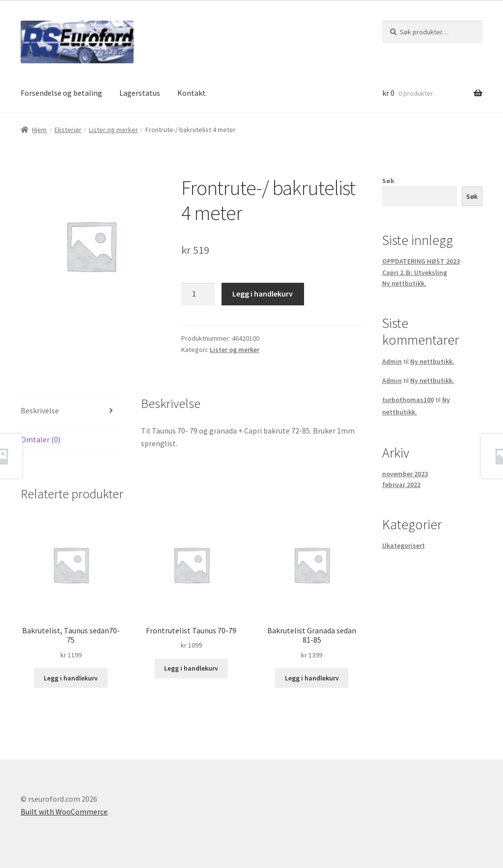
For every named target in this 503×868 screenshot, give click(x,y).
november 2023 (405, 474)
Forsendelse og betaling (61, 93)
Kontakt (192, 93)
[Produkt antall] (198, 294)
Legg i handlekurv (263, 294)
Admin (392, 361)
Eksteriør (68, 130)
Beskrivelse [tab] (40, 410)
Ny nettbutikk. (404, 283)
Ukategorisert (404, 545)
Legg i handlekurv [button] (71, 678)
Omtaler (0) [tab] (41, 439)
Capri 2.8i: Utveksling (415, 272)
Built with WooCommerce (64, 812)
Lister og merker (113, 130)
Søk (388, 181)
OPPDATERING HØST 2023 (421, 261)
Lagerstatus (140, 93)
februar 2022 (401, 485)
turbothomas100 (408, 400)
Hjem (39, 130)
